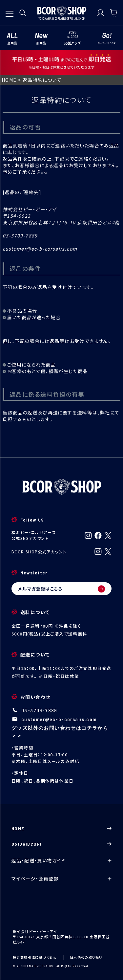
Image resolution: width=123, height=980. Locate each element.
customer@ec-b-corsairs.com (59, 719)
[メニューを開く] (10, 11)
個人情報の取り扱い (86, 957)
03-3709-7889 (39, 710)
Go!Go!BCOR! (61, 844)
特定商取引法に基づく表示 (35, 957)
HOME (9, 80)
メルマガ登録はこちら (61, 589)
